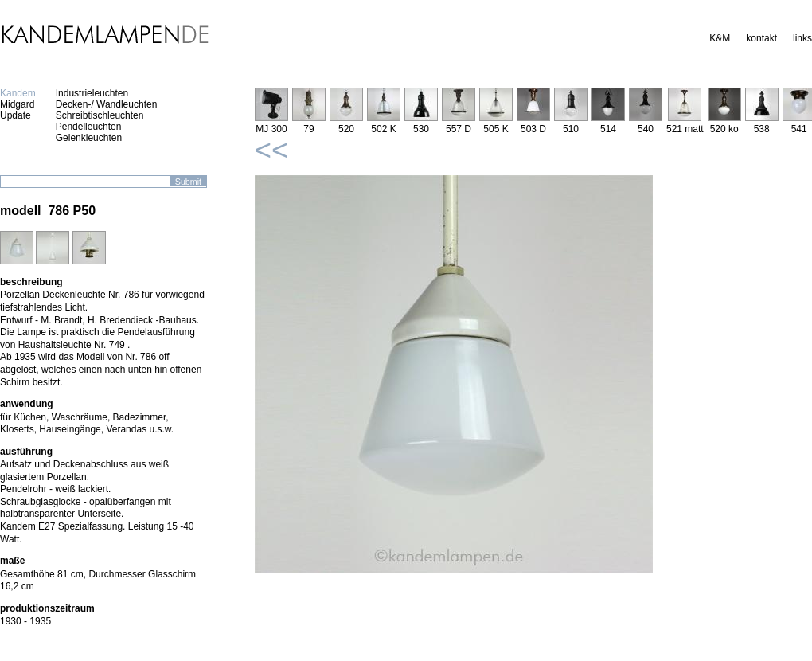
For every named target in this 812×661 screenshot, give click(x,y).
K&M (720, 38)
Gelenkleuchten (89, 138)
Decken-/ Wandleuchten (107, 104)
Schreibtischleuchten (100, 115)
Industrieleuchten (92, 93)
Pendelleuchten (89, 127)
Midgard (17, 104)
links (802, 38)
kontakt (761, 38)
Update (16, 115)
